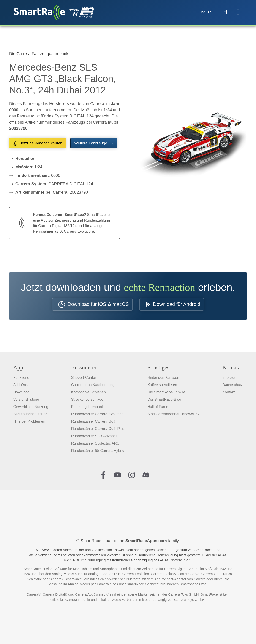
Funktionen (22, 378)
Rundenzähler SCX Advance (94, 437)
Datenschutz (233, 386)
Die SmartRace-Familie (166, 393)
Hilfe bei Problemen (29, 422)
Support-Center (84, 378)
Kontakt (229, 393)
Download (21, 393)
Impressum (231, 378)
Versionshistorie (26, 400)
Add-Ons (20, 386)
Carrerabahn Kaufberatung (93, 386)
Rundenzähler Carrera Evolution (97, 415)
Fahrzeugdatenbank (87, 407)
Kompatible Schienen (89, 393)
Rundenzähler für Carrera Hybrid (98, 451)
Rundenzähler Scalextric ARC (95, 444)
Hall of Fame (158, 407)
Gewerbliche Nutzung (31, 407)
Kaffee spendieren (162, 386)
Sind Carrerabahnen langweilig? (174, 415)
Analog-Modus (63, 574)
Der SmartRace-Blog (164, 400)
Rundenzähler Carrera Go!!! (94, 422)
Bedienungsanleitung (30, 415)
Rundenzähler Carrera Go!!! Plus (98, 429)
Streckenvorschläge (87, 400)
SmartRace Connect (142, 585)
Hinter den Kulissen (163, 378)
